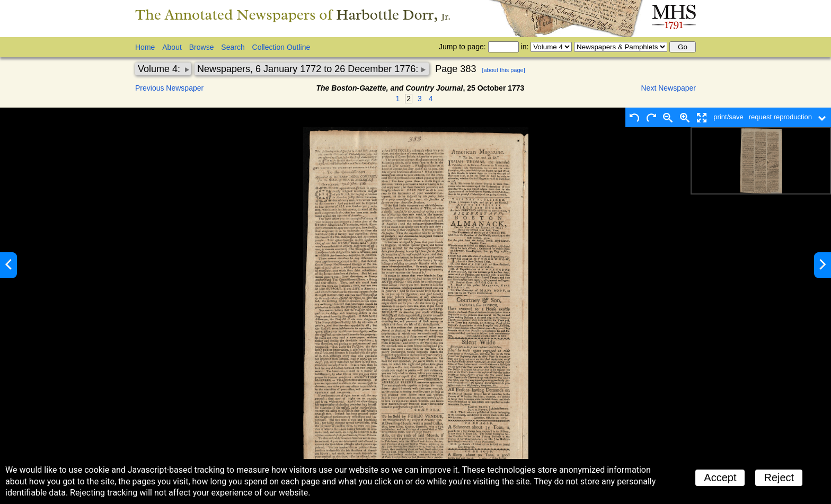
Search (233, 47)
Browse (202, 47)
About (172, 47)
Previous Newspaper (169, 88)
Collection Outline (281, 47)
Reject (779, 478)
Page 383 (456, 69)
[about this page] (503, 70)
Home (145, 47)
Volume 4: (160, 69)
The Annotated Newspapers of (293, 15)
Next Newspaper (669, 88)
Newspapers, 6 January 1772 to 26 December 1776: (309, 69)
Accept (720, 478)
